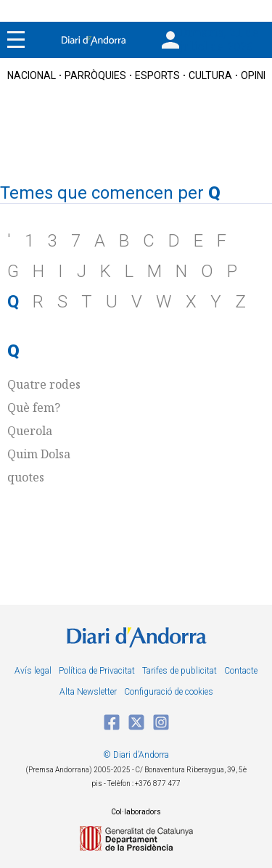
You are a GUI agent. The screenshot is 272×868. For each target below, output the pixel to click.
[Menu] (16, 40)
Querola (30, 431)
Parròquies (95, 75)
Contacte (241, 671)
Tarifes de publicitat (180, 671)
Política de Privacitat (97, 671)
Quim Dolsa (39, 454)
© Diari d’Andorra (136, 755)
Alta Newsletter (88, 692)
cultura (210, 75)
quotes (26, 477)
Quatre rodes (44, 384)
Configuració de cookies (169, 692)
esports (157, 75)
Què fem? (34, 408)
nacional (32, 75)
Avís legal (33, 671)
